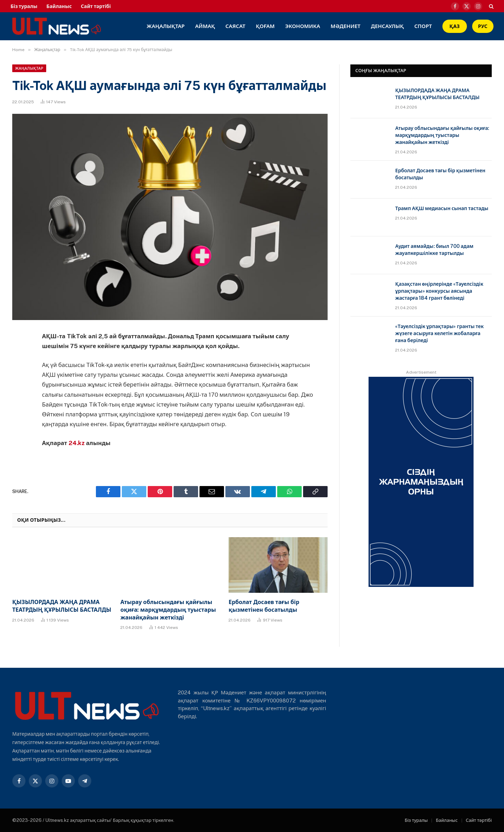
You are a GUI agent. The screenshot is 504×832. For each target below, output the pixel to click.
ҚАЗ (455, 26)
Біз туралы (24, 6)
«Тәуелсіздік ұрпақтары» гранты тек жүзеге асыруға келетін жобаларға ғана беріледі (439, 333)
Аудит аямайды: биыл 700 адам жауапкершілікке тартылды (434, 250)
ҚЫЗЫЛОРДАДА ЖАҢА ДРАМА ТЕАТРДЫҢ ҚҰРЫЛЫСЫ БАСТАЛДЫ (62, 606)
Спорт (423, 26)
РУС (483, 26)
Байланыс (59, 6)
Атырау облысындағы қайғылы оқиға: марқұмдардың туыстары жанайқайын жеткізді (168, 610)
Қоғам (265, 26)
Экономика (303, 26)
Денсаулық (387, 26)
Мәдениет (345, 26)
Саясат (235, 26)
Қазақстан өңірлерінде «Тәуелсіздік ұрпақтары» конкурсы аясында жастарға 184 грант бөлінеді (439, 291)
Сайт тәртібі (96, 6)
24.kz (77, 443)
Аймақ (205, 26)
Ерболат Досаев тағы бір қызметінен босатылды (264, 606)
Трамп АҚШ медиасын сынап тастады (442, 208)
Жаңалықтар (166, 26)
